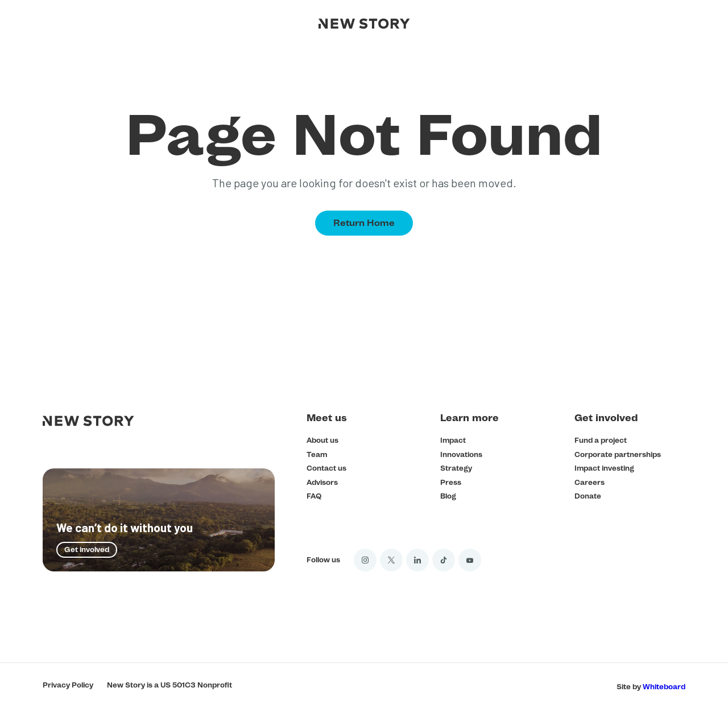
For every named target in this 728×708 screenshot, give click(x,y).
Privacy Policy (68, 685)
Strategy (456, 468)
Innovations (461, 454)
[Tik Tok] (444, 560)
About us (322, 440)
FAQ (314, 496)
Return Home (364, 223)
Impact (453, 440)
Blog (448, 496)
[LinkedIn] (417, 560)
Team (317, 454)
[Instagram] (365, 560)
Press (451, 482)
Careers (590, 482)
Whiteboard (664, 687)
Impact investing (604, 468)
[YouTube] (470, 560)
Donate (588, 496)
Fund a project (601, 440)
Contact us (326, 468)
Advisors (322, 482)
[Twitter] (391, 560)
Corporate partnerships (618, 454)
